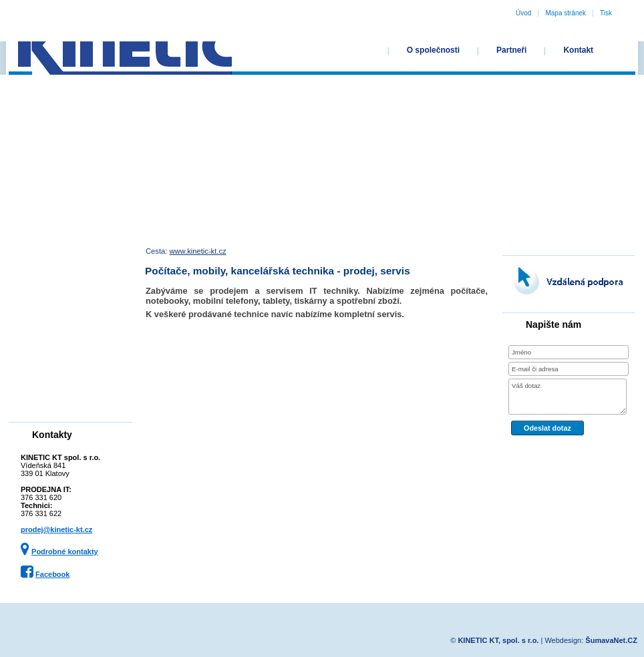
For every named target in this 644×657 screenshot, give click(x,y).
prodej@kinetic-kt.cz (56, 529)
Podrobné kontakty (65, 552)
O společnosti (433, 50)
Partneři (511, 50)
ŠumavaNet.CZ (611, 640)
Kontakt (578, 50)
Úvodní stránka (341, 50)
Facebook (52, 574)
